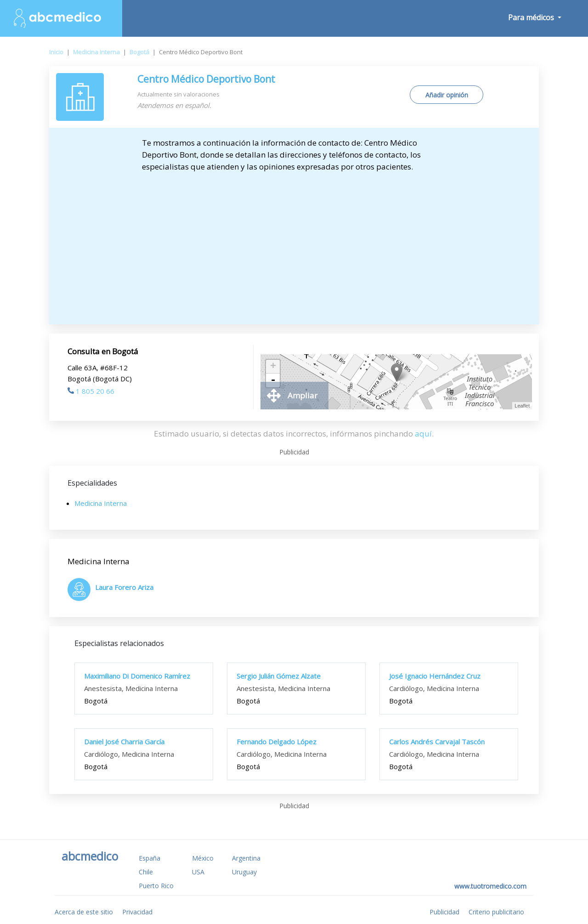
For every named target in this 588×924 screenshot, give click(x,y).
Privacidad (137, 912)
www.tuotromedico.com (490, 886)
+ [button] (273, 367)
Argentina (246, 858)
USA (198, 872)
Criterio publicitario (496, 912)
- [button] (273, 380)
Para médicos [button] (532, 17)
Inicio (56, 52)
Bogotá (139, 52)
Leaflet (522, 406)
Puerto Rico (156, 886)
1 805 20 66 (91, 391)
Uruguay (244, 872)
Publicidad (444, 912)
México (203, 858)
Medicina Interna (96, 52)
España (150, 858)
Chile (146, 872)
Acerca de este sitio (84, 912)
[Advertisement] (294, 246)
